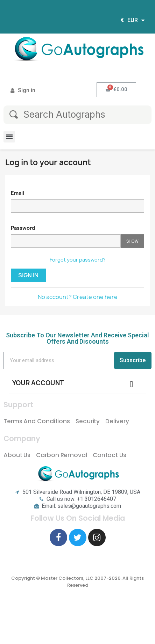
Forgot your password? (78, 260)
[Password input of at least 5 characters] (66, 241)
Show (132, 241)
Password (23, 228)
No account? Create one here (78, 297)
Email (17, 193)
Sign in (28, 275)
